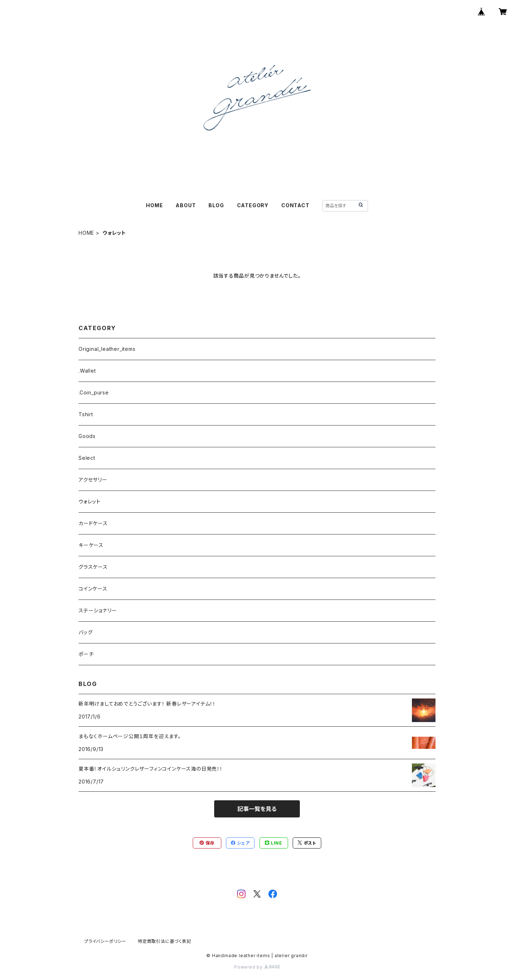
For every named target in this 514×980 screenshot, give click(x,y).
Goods (87, 436)
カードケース (93, 523)
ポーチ (86, 654)
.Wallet (87, 371)
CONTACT (295, 205)
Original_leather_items (107, 349)
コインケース (93, 589)
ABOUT (186, 205)
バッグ (85, 632)
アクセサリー (93, 480)
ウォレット (90, 501)
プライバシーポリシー (105, 941)
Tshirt (86, 414)
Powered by (257, 967)
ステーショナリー (98, 610)
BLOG (216, 205)
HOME (154, 205)
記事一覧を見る (257, 809)
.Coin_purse (94, 392)
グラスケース (93, 567)
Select (87, 458)
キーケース (91, 545)
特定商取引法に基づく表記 (165, 941)
